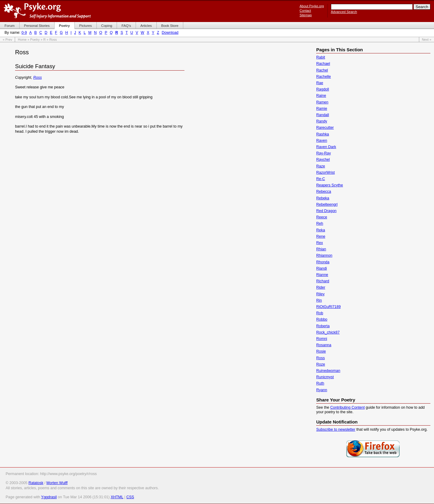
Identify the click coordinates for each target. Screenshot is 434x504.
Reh (320, 223)
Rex (319, 243)
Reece (322, 217)
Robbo (322, 319)
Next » (427, 40)
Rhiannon (324, 255)
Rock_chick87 (328, 332)
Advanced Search (344, 12)
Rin (319, 300)
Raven (322, 141)
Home (22, 40)
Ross (37, 78)
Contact (305, 11)
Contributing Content (348, 407)
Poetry (35, 40)
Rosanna (324, 345)
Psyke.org (47, 11)
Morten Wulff (57, 483)
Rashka (322, 134)
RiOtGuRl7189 (328, 307)
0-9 (24, 33)
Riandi (321, 268)
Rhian (321, 249)
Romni (322, 339)
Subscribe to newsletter (336, 430)
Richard (323, 281)
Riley (320, 294)
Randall (322, 115)
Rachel (322, 70)
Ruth (320, 383)
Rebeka (323, 198)
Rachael (323, 64)
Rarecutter (325, 128)
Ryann (322, 390)
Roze (321, 364)
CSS (130, 497)
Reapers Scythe (330, 185)
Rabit (321, 57)
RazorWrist (325, 173)
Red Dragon (326, 211)
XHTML (117, 497)
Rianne (322, 275)
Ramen (322, 102)
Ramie (322, 109)
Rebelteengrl (327, 204)
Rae (320, 83)
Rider (321, 287)
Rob (320, 313)
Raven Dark (326, 147)
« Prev (7, 40)
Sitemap (306, 15)
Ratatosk (36, 483)
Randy (322, 121)
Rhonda (323, 262)
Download (170, 33)
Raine (321, 96)
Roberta (323, 326)
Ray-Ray (324, 153)
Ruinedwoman (328, 371)
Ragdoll (322, 89)
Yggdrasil (49, 497)
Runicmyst (325, 377)
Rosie (321, 351)
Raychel (323, 160)
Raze (321, 166)
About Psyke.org (312, 6)
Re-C (321, 179)
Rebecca (324, 192)
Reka (321, 230)
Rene (321, 236)
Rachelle (324, 77)
